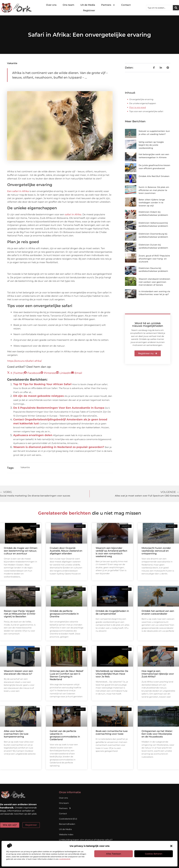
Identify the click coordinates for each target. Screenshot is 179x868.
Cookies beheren (154, 854)
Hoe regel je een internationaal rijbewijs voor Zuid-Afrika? (158, 674)
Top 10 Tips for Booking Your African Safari (42, 384)
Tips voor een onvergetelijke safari (146, 111)
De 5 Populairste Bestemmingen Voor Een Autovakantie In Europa (59, 408)
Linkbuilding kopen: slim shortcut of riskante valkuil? (86, 840)
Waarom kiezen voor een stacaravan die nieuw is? (18, 672)
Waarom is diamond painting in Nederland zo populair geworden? (59, 447)
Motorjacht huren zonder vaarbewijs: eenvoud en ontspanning (156, 551)
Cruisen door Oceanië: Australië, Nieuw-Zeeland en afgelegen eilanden (66, 551)
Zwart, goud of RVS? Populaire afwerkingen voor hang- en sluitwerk (154, 259)
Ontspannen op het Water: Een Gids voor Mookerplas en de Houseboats (157, 734)
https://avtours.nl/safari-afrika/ (24, 361)
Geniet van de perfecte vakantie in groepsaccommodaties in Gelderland (65, 735)
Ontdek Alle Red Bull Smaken (154, 176)
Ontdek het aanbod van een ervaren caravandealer (158, 612)
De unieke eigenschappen (143, 103)
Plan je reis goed (138, 107)
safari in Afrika (73, 214)
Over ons (51, 5)
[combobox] (160, 8)
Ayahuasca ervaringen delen (33, 435)
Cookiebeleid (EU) (68, 819)
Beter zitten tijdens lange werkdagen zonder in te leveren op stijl (152, 203)
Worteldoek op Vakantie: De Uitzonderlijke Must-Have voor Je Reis (112, 674)
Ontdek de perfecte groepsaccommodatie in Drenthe (64, 614)
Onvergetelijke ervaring (141, 99)
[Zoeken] (176, 8)
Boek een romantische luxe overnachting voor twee (112, 732)
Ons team (68, 5)
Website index (66, 834)
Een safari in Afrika (18, 191)
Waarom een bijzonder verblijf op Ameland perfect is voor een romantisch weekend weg (111, 552)
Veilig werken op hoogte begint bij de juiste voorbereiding (151, 145)
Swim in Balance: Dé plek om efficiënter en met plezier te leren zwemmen (154, 190)
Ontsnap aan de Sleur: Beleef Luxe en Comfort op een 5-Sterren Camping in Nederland (66, 675)
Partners (108, 5)
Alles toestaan (114, 854)
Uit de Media (88, 5)
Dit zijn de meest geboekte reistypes (39, 396)
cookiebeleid (65, 859)
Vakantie (12, 63)
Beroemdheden (67, 824)
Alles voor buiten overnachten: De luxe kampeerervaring (16, 734)
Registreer (89, 10)
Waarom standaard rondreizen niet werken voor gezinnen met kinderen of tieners (154, 282)
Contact (126, 5)
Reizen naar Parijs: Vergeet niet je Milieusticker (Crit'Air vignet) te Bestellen (20, 614)
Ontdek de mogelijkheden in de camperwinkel (112, 612)
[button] (171, 846)
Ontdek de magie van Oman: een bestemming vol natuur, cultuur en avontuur (21, 551)
